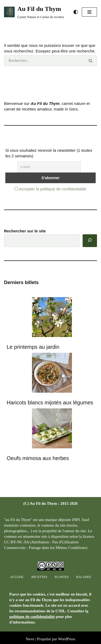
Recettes (39, 577)
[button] (89, 12)
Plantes (62, 577)
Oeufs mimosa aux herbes (38, 458)
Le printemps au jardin (33, 347)
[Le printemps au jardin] (52, 318)
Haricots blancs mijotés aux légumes (50, 403)
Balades (84, 577)
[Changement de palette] (76, 12)
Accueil (17, 577)
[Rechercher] (44, 61)
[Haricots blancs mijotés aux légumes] (52, 373)
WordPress (67, 639)
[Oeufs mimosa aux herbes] (52, 429)
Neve (30, 639)
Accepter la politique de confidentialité (53, 189)
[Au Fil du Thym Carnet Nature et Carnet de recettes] (34, 12)
